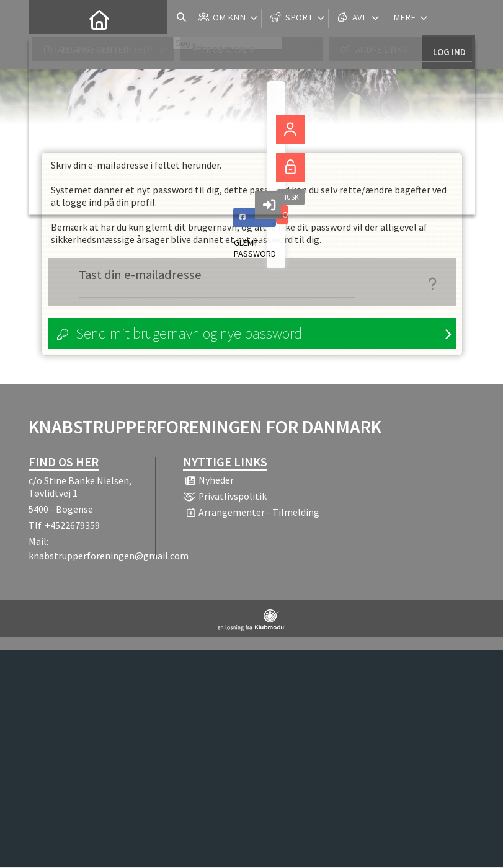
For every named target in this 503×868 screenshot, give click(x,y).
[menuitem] (47, 19)
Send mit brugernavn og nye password (189, 334)
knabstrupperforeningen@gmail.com (109, 557)
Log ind (449, 18)
